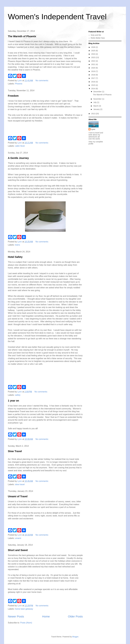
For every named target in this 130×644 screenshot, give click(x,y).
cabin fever (20, 146)
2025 (94, 51)
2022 (94, 61)
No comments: (42, 81)
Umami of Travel (18, 496)
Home (46, 616)
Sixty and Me (96, 35)
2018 (94, 75)
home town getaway (24, 609)
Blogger (75, 637)
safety (18, 395)
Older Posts (75, 616)
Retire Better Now (98, 38)
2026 (94, 47)
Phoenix (19, 84)
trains (17, 245)
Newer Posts (16, 616)
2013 (94, 114)
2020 (94, 68)
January (97, 109)
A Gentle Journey (18, 158)
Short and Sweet (18, 550)
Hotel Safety (15, 257)
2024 (94, 54)
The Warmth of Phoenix (22, 36)
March (96, 106)
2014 (94, 89)
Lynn (93, 129)
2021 (94, 64)
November (98, 99)
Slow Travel (15, 451)
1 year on (13, 401)
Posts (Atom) (26, 623)
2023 (94, 57)
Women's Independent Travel (57, 17)
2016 (94, 82)
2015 (94, 85)
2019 (94, 71)
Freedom (13, 96)
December (98, 92)
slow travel (20, 484)
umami (18, 538)
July (95, 102)
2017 (94, 78)
